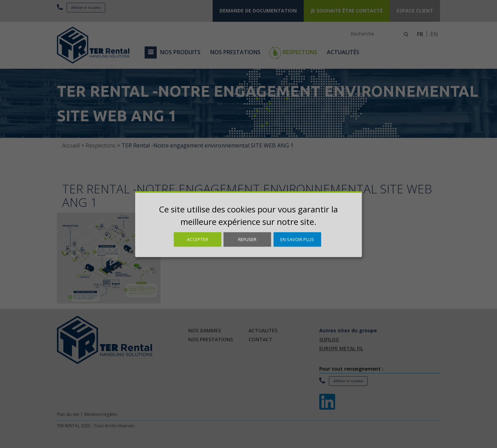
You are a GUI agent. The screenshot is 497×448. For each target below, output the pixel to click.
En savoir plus (297, 239)
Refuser (247, 239)
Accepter (198, 239)
